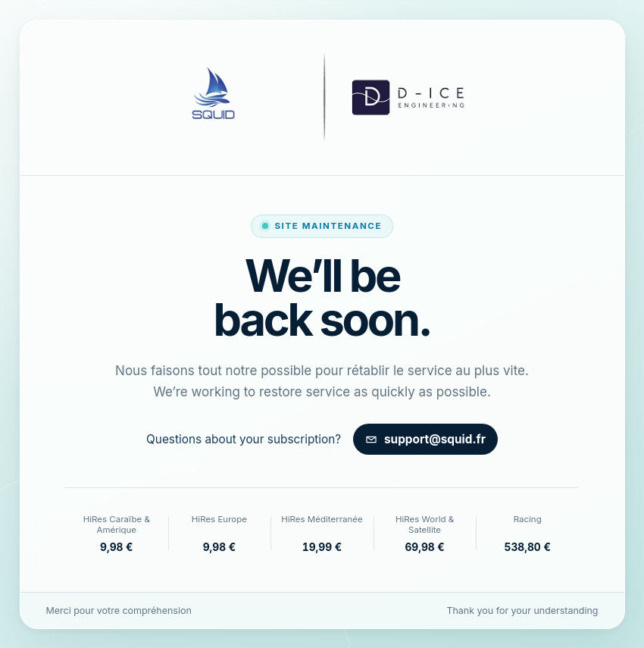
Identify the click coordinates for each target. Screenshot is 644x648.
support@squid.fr (425, 439)
